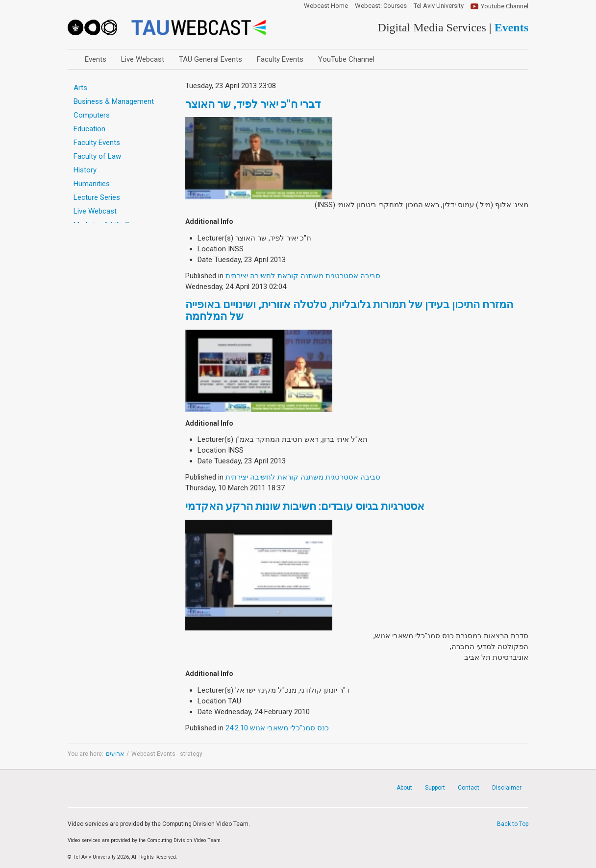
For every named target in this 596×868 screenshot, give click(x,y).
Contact (469, 788)
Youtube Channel (505, 6)
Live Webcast (143, 59)
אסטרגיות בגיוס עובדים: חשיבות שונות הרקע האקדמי (305, 506)
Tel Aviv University (439, 6)
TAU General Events (211, 59)
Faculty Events (280, 59)
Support (435, 788)
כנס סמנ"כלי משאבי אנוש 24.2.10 (277, 728)
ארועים (115, 754)
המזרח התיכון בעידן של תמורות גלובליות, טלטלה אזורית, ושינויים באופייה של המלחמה (349, 310)
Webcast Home (326, 6)
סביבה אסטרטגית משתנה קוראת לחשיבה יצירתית (303, 276)
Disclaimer (507, 788)
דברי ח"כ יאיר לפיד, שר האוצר (253, 104)
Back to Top (513, 824)
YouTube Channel (346, 59)
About (404, 788)
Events (96, 59)
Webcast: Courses (381, 6)
